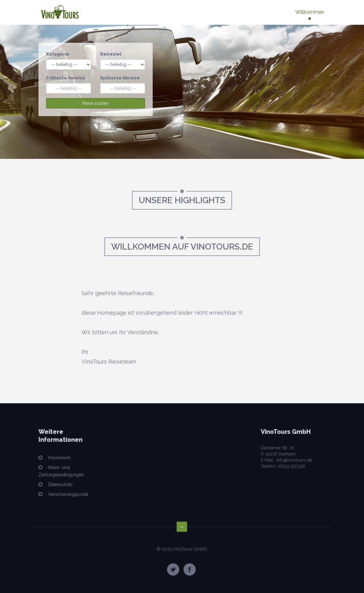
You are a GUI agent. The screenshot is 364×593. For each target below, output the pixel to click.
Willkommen (310, 12)
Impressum (59, 458)
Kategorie (58, 54)
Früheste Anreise (66, 78)
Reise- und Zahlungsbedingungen (61, 471)
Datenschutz (60, 485)
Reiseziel (111, 54)
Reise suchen (96, 103)
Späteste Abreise (120, 78)
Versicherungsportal (68, 494)
